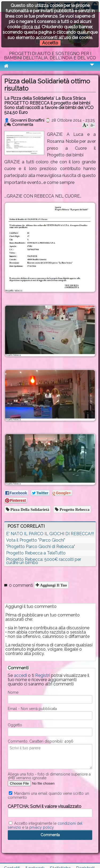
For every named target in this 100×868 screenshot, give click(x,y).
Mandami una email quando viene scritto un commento (48, 795)
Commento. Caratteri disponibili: (41, 741)
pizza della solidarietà (29, 509)
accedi (20, 675)
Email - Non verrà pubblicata (32, 709)
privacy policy (42, 827)
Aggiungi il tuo (53, 585)
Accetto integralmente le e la (45, 825)
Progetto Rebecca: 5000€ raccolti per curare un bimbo (44, 561)
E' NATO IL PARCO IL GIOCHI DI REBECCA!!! (50, 534)
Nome (13, 692)
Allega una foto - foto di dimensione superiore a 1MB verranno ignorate (49, 776)
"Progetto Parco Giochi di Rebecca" (41, 547)
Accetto (50, 43)
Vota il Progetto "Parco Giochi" (36, 540)
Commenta (20, 125)
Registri (43, 675)
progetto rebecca (74, 509)
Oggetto (15, 725)
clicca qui (31, 27)
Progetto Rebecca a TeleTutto (36, 553)
